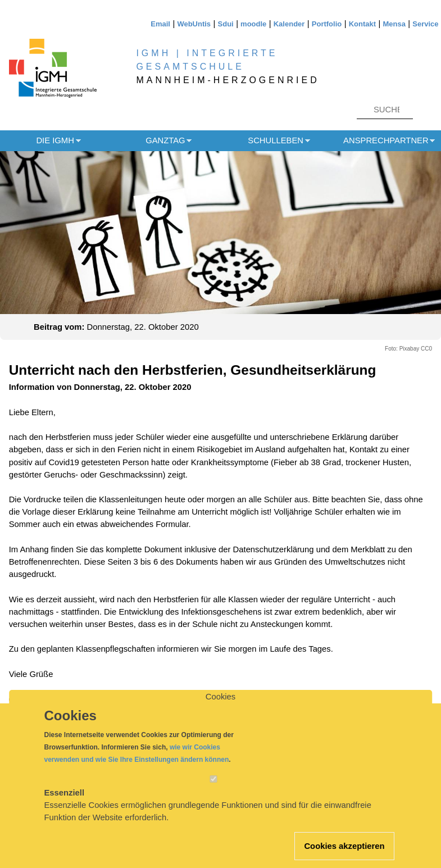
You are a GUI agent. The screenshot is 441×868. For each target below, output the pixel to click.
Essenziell (65, 803)
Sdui (226, 24)
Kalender (289, 24)
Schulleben (276, 140)
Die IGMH (55, 140)
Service (425, 24)
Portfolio (327, 24)
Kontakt (362, 24)
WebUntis (194, 24)
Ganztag (165, 140)
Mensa (394, 24)
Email (160, 24)
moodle (253, 24)
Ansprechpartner (386, 140)
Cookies (220, 707)
